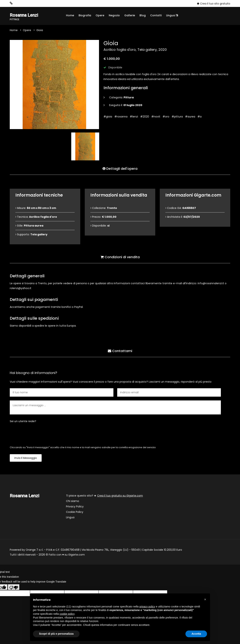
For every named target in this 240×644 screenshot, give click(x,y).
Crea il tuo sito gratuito (214, 4)
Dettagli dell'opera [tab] (120, 169)
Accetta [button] (196, 634)
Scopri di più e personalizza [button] (56, 634)
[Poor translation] (14, 587)
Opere (100, 15)
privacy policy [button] (147, 607)
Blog (143, 15)
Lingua (172, 15)
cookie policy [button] (67, 614)
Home (70, 15)
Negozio (114, 15)
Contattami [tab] (120, 351)
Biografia (85, 15)
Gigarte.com (76, 555)
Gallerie (130, 15)
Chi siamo (73, 501)
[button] (205, 599)
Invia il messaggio (26, 458)
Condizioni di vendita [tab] (120, 257)
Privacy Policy (75, 507)
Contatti (156, 15)
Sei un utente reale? (23, 421)
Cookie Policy (75, 512)
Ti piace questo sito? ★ (104, 496)
